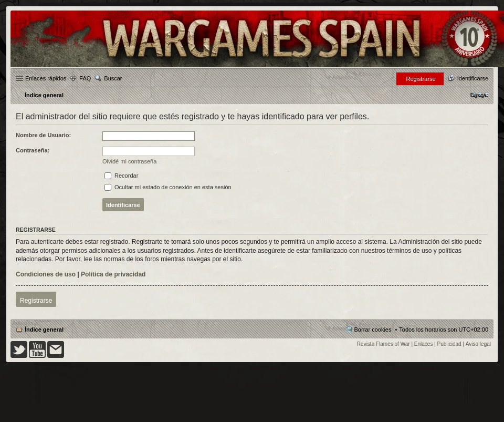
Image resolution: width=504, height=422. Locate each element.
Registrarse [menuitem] (421, 79)
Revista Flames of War (384, 344)
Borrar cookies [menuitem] (373, 330)
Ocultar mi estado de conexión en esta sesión (168, 187)
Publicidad (449, 344)
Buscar (113, 78)
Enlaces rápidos (46, 78)
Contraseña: (33, 150)
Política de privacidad (113, 274)
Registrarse (36, 301)
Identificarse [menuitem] (473, 78)
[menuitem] (479, 95)
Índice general (44, 330)
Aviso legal (478, 344)
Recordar (121, 176)
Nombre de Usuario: (43, 135)
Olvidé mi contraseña (129, 161)
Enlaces (424, 344)
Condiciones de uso (46, 274)
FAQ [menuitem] (85, 78)
